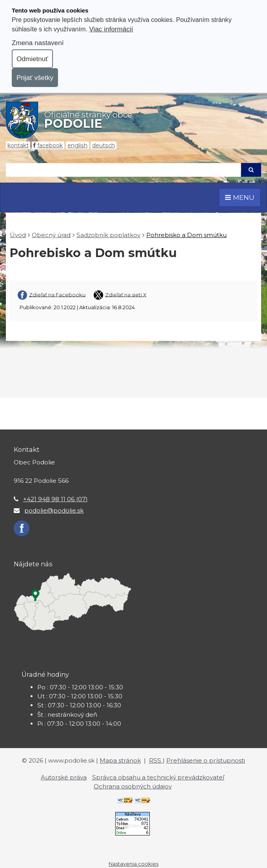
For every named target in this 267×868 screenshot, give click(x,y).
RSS (156, 760)
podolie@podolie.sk (54, 510)
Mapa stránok (120, 760)
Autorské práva (64, 777)
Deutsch (104, 145)
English (77, 145)
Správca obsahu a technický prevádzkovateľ (158, 777)
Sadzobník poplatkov (108, 235)
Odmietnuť (32, 59)
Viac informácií (111, 29)
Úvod (18, 235)
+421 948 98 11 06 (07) (55, 499)
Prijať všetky (35, 78)
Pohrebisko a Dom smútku (186, 235)
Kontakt (18, 145)
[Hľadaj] (123, 170)
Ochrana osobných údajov (133, 786)
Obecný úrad (51, 235)
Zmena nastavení (38, 43)
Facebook (50, 145)
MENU (240, 197)
